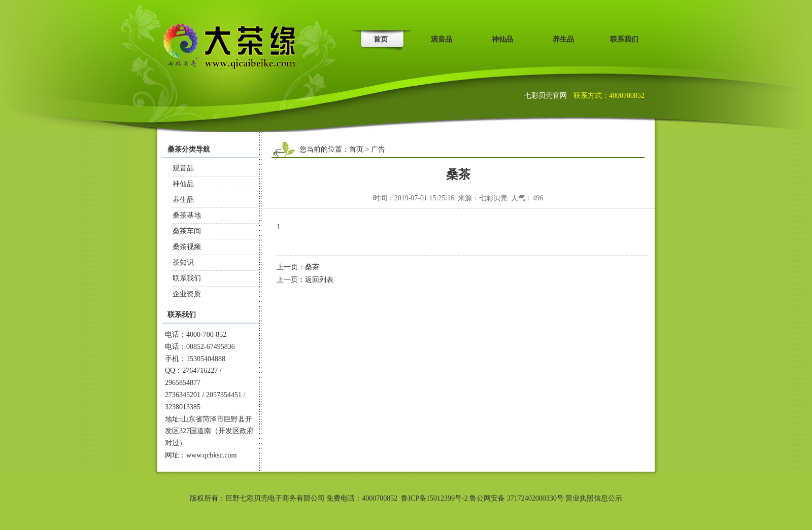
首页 (381, 39)
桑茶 (312, 267)
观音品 (442, 39)
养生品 (563, 39)
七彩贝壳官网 (547, 96)
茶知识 (183, 262)
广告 (378, 149)
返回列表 (319, 280)
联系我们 (624, 39)
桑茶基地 (187, 215)
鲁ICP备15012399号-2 (434, 498)
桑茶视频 (187, 247)
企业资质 (187, 294)
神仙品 (502, 39)
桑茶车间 (187, 231)
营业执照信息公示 (594, 498)
